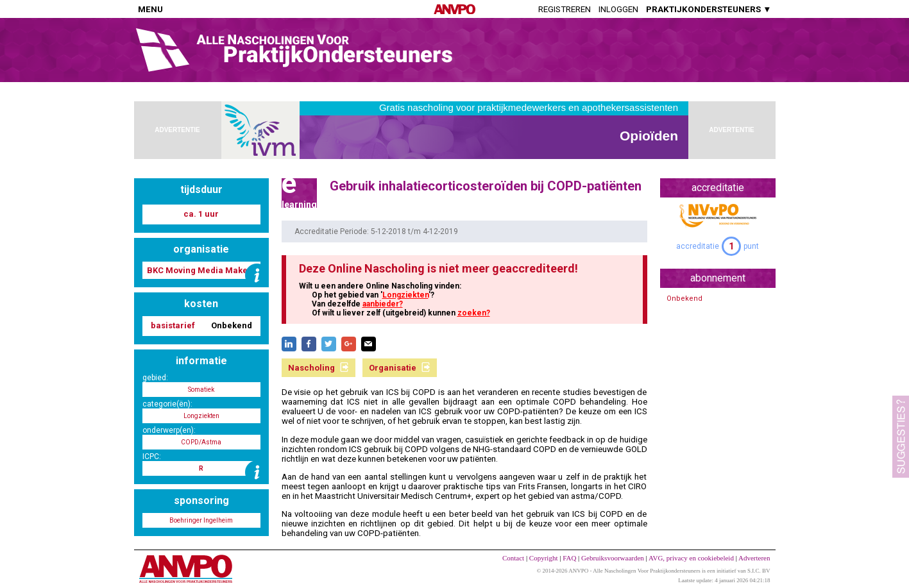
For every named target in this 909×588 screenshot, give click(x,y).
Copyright (544, 558)
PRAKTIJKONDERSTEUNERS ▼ (709, 9)
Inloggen (618, 9)
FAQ (569, 558)
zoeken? (474, 313)
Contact (513, 558)
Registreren (565, 9)
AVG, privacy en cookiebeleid (691, 558)
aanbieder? (383, 304)
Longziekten (405, 295)
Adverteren (754, 558)
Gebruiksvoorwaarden (613, 558)
